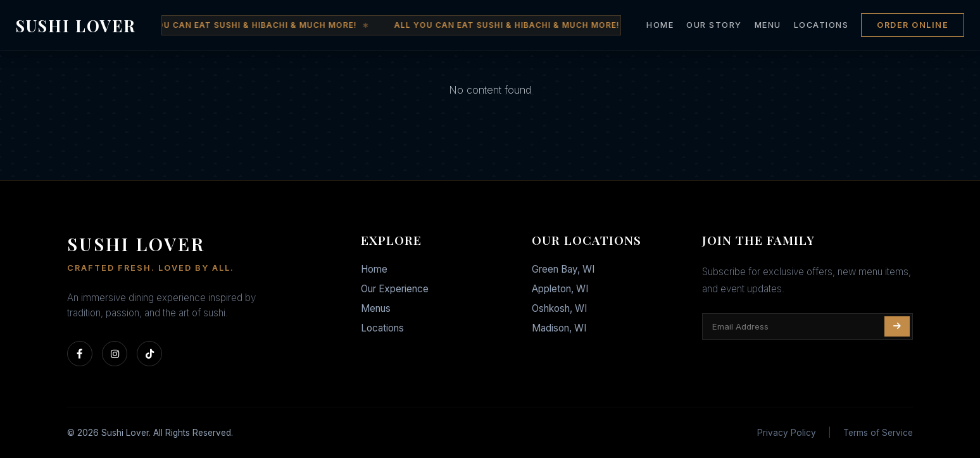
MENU (768, 25)
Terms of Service (878, 433)
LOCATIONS (821, 25)
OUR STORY (714, 25)
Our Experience (395, 289)
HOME (660, 25)
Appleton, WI (560, 289)
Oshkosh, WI (559, 308)
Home (374, 269)
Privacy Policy (787, 433)
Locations (382, 328)
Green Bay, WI (563, 269)
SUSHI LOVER (76, 25)
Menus (376, 308)
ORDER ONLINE (913, 25)
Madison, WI (559, 328)
